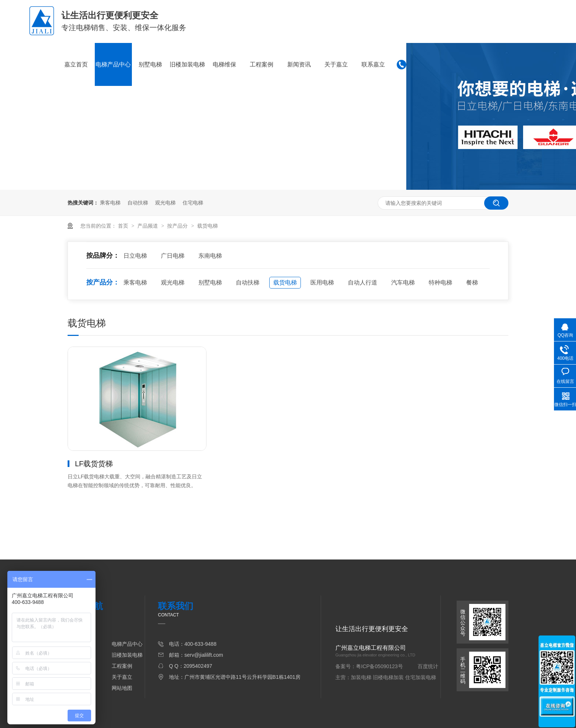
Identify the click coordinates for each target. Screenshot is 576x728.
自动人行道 (363, 282)
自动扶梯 (138, 203)
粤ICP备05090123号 (379, 666)
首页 (124, 226)
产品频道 (148, 226)
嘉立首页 (76, 64)
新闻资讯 (299, 64)
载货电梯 (208, 226)
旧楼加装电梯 (187, 64)
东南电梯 (210, 256)
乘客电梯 (110, 203)
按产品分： (103, 282)
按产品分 (178, 226)
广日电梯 (173, 256)
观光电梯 (165, 203)
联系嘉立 (373, 64)
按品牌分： (103, 256)
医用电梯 (322, 282)
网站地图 (122, 688)
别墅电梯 (150, 64)
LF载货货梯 (94, 464)
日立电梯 (135, 256)
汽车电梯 (403, 282)
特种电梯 (440, 282)
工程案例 (262, 64)
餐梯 (472, 282)
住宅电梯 (193, 203)
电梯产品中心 (113, 64)
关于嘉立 (336, 64)
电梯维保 (224, 64)
